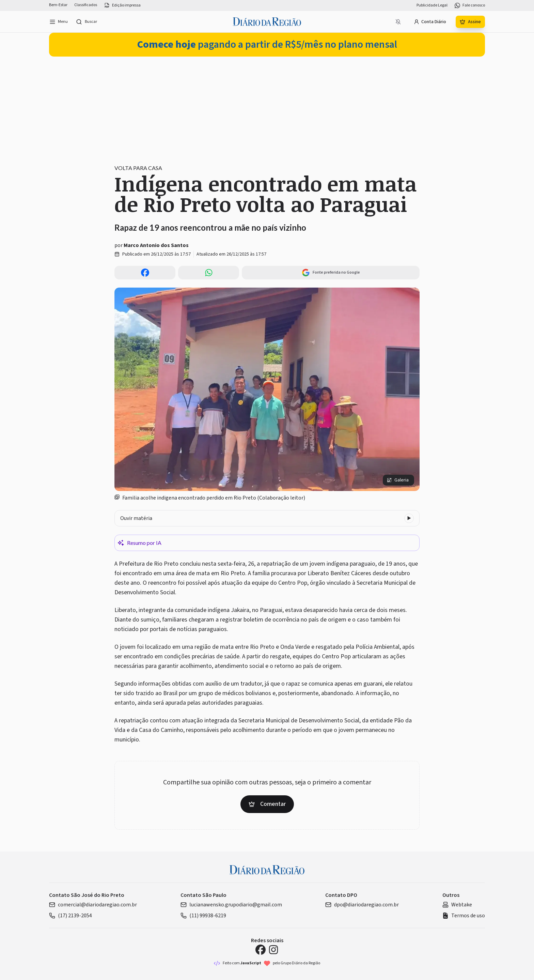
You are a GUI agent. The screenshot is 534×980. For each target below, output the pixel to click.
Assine (470, 22)
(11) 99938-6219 (203, 916)
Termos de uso (464, 916)
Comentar (267, 804)
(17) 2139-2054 (70, 916)
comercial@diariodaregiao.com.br (93, 905)
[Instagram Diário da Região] (273, 950)
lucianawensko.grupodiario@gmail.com (231, 905)
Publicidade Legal (432, 5)
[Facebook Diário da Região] (261, 950)
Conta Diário (430, 22)
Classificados (86, 5)
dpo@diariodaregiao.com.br (362, 905)
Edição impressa (122, 5)
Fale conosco (470, 5)
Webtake (457, 905)
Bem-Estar (58, 5)
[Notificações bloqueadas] (398, 22)
